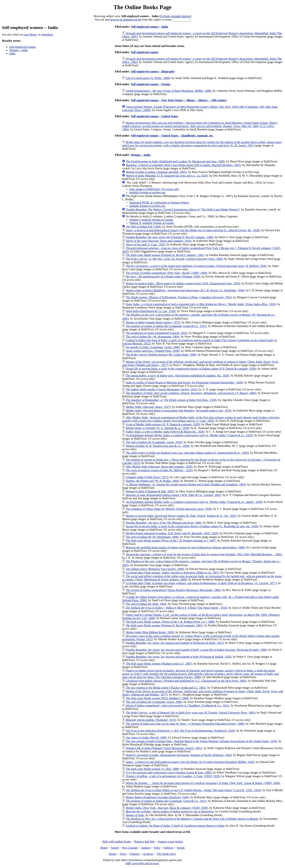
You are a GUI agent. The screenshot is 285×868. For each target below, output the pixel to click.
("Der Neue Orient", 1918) (176, 608)
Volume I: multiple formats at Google (151, 220)
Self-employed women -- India (149, 27)
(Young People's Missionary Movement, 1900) (173, 590)
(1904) (143, 227)
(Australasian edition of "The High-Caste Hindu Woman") (183, 209)
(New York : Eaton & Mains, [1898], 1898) (203, 783)
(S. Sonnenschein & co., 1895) (187, 453)
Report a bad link (144, 842)
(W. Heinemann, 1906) (152, 537)
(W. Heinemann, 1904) (152, 337)
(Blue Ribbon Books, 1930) (150, 632)
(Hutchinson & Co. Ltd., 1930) (151, 311)
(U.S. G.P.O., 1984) (200, 126)
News (123, 854)
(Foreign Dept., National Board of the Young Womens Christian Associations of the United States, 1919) (201, 741)
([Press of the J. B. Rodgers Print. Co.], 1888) (170, 622)
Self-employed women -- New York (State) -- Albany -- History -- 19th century (179, 100)
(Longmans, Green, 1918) (154, 442)
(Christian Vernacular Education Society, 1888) (185, 724)
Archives (148, 854)
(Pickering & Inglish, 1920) (179, 657)
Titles (157, 848)
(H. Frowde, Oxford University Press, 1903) (190, 713)
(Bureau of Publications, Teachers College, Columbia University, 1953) (179, 297)
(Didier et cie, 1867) (173, 573)
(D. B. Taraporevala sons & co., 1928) (157, 446)
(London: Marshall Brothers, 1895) (183, 165)
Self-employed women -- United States (154, 116)
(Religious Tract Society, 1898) (155, 569)
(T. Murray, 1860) (191, 393)
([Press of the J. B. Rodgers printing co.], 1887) (171, 541)
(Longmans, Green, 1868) (153, 347)
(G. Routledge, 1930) (185, 290)
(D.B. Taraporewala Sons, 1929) (183, 283)
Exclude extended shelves (175, 16)
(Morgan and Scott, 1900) (164, 523)
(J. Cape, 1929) (145, 244)
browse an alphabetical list (126, 20)
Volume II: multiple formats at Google (151, 223)
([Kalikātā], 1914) (151, 720)
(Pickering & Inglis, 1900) (196, 650)
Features (135, 854)
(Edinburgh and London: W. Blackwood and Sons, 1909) (175, 161)
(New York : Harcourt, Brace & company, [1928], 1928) (167, 808)
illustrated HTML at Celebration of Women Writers (159, 203)
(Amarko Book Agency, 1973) (153, 322)
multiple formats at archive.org (147, 192)
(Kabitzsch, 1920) (180, 731)
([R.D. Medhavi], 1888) (157, 698)
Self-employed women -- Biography (153, 71)
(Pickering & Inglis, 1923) (175, 643)
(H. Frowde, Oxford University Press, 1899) (174, 259)
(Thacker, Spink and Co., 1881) (166, 688)
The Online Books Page (142, 7)
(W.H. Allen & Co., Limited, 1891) (173, 495)
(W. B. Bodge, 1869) (152, 481)
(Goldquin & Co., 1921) (178, 705)
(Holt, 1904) (146, 604)
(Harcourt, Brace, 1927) (148, 407)
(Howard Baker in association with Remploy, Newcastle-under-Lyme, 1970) (179, 411)
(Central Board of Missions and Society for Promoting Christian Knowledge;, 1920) (184, 382)
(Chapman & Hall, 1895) (150, 491)
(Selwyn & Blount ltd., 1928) (165, 432)
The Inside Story (166, 854)
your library (30, 35)
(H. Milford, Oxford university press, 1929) (169, 509)
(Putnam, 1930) (163, 276)
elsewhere (47, 35)
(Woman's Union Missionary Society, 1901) (164, 748)
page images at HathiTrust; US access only (154, 189)
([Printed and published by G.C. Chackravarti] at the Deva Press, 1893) (186, 681)
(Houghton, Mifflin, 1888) (169, 91)
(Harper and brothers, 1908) (185, 547)
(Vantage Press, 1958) (153, 351)
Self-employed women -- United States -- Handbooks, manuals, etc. (172, 136)
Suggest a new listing (170, 842)
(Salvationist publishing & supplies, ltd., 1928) (177, 376)
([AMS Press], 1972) (147, 477)
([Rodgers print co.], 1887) (159, 664)
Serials (181, 848)
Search (115, 848)
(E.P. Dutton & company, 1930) (191, 369)
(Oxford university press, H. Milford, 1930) (196, 266)
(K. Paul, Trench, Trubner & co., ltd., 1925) (181, 516)
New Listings (130, 848)
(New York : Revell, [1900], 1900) (166, 273)
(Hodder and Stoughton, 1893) (186, 484)
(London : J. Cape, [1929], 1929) (173, 776)
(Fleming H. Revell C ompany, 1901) (165, 255)
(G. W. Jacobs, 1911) (202, 144)
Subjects (168, 848)
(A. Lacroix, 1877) (201, 583)
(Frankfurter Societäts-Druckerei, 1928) (157, 797)
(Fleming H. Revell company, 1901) (164, 625)
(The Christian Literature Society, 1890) (200, 674)
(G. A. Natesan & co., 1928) (157, 428)
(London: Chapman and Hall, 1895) (156, 172)
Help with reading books (117, 842)
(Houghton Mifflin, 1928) (190, 762)
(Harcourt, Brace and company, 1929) (159, 241)
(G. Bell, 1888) (152, 769)
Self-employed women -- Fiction (150, 84)
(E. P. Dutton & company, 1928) (163, 424)
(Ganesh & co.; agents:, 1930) (194, 502)
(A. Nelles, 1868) (148, 78)
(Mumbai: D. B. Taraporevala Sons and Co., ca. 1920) (167, 176)
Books (113, 854)
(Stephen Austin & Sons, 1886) (169, 772)
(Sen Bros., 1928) (171, 400)
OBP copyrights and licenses (142, 863)
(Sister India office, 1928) (201, 304)
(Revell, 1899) (146, 738)
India (12, 53)
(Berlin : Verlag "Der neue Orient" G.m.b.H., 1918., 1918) (193, 790)
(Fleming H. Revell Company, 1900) (170, 237)
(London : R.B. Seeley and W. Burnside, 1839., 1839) (172, 533)
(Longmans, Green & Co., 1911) (166, 326)
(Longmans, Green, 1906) (154, 702)
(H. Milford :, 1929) (159, 470)
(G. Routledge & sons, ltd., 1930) (192, 526)
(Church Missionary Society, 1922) (161, 389)
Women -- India (18, 50)
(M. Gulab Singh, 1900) (161, 355)
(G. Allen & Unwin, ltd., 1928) (193, 230)
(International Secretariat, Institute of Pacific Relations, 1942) (179, 755)
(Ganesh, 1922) (157, 333)
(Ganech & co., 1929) (189, 435)
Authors (146, 848)
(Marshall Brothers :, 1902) (204, 554)
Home (104, 848)
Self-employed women (22, 47)
